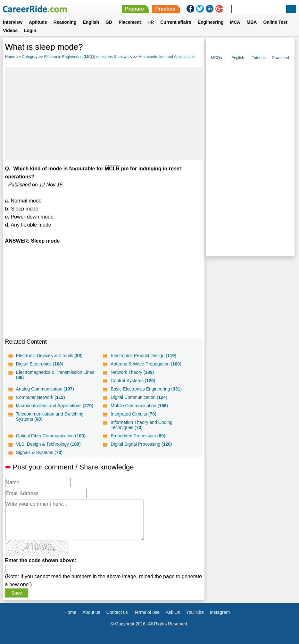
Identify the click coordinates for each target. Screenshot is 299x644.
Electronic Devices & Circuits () (49, 356)
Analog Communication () (45, 389)
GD (109, 22)
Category (30, 57)
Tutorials (259, 58)
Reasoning (65, 22)
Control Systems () (133, 381)
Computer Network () (41, 397)
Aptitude (38, 22)
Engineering (211, 22)
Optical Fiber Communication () (51, 436)
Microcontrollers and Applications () (55, 406)
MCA (235, 22)
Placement (130, 22)
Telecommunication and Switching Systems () (50, 416)
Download (280, 58)
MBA (252, 22)
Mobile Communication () (139, 406)
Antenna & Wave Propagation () (146, 364)
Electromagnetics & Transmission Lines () (55, 375)
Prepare (135, 9)
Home (10, 57)
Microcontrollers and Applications (166, 57)
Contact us (117, 612)
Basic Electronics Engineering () (146, 389)
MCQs (216, 58)
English (91, 22)
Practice (165, 9)
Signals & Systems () (39, 452)
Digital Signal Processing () (141, 444)
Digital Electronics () (40, 364)
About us (91, 612)
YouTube (195, 612)
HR (151, 22)
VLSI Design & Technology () (48, 444)
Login (30, 30)
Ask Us (173, 612)
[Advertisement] (104, 114)
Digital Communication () (139, 397)
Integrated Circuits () (133, 414)
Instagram (220, 612)
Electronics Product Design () (143, 356)
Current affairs (176, 22)
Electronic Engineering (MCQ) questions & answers (88, 57)
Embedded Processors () (138, 436)
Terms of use (147, 612)
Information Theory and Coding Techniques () (141, 425)
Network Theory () (132, 372)
